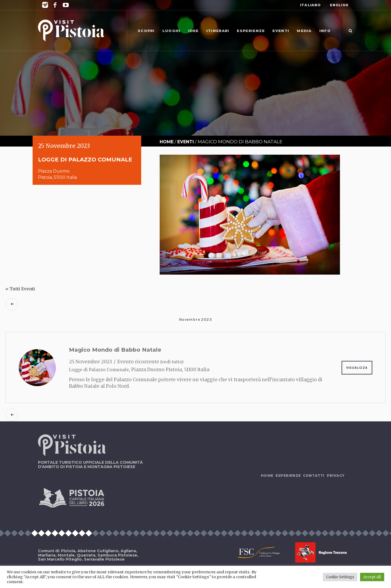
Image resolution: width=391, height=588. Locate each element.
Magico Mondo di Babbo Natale (115, 350)
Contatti (314, 476)
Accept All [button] (372, 577)
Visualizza (357, 368)
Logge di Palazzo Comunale (99, 370)
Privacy (336, 476)
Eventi (186, 142)
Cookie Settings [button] (340, 577)
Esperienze (288, 476)
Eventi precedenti (12, 304)
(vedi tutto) (172, 362)
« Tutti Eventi (20, 289)
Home (167, 142)
